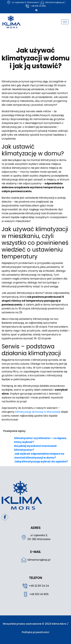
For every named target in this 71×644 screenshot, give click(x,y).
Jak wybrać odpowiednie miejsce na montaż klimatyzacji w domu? (39, 456)
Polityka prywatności (35, 632)
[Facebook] (36, 10)
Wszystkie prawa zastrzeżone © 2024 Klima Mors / (36, 624)
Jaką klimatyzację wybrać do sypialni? (41, 462)
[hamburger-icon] (65, 22)
